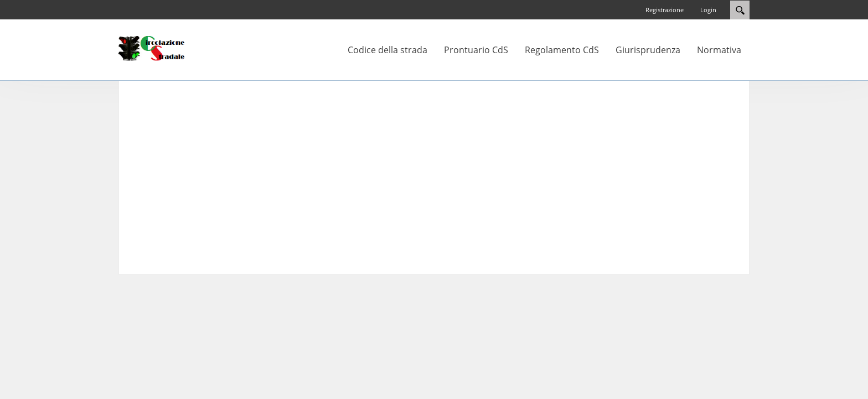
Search (740, 10)
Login (708, 10)
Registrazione (665, 10)
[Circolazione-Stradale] (152, 48)
